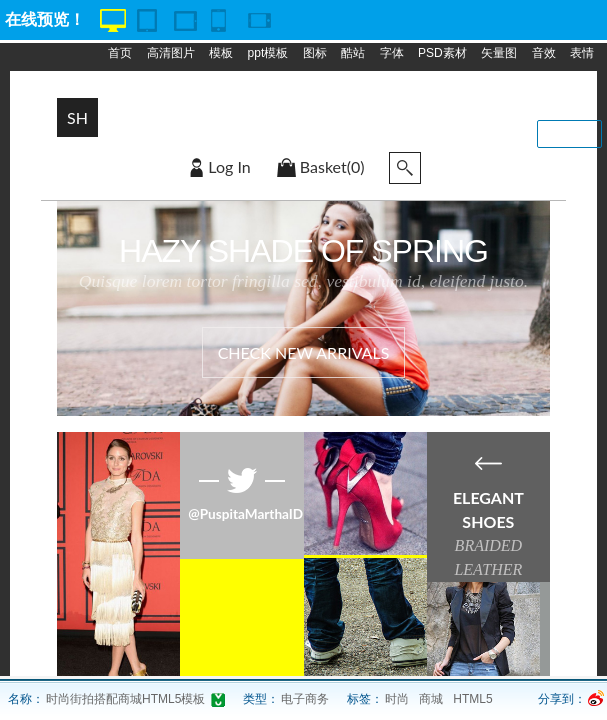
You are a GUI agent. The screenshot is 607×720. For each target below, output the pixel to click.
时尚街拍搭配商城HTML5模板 (125, 699)
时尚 (397, 699)
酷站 (353, 53)
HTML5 (472, 699)
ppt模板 (268, 53)
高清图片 (171, 53)
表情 (582, 53)
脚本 (159, 93)
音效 (544, 53)
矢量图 (499, 53)
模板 (221, 53)
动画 (120, 93)
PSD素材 (442, 53)
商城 (431, 699)
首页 (120, 53)
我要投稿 (570, 134)
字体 (392, 53)
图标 (315, 53)
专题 (197, 93)
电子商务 (305, 699)
